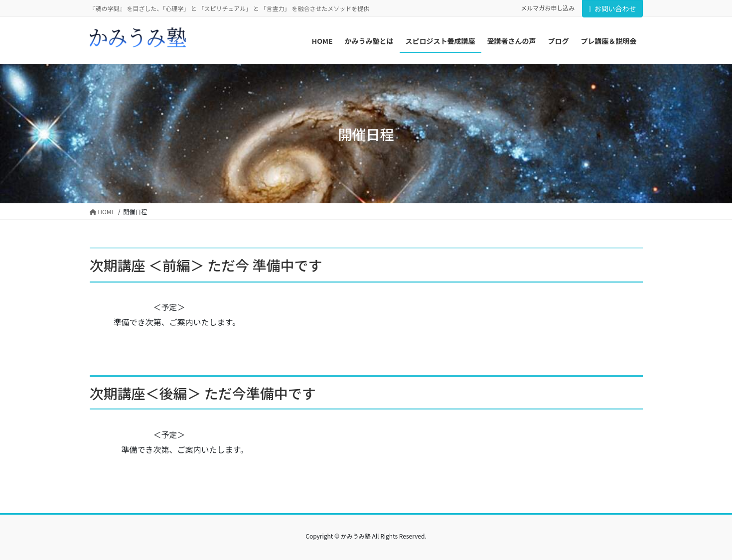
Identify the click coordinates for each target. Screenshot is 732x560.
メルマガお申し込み (548, 8)
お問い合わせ (612, 8)
